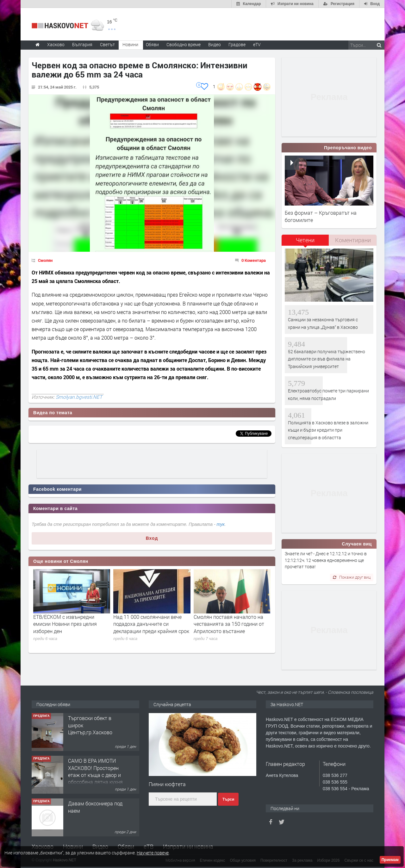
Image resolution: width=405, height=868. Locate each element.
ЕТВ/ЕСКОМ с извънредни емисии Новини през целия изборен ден (65, 624)
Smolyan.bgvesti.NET (79, 397)
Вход (152, 538)
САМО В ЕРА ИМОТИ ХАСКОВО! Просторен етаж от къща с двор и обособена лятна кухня (95, 771)
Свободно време (184, 44)
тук (221, 524)
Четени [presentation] (305, 240)
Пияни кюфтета (167, 784)
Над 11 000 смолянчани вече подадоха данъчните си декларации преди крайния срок (151, 624)
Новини (130, 44)
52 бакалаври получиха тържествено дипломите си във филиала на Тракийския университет (327, 359)
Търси (228, 799)
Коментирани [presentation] (353, 240)
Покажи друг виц (352, 577)
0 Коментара (254, 260)
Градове (237, 44)
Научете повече (153, 853)
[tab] (305, 242)
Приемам (390, 860)
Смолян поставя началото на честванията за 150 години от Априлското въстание (229, 624)
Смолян (45, 260)
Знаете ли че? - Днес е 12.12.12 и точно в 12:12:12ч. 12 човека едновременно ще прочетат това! (326, 560)
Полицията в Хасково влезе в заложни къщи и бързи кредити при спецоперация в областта (328, 430)
